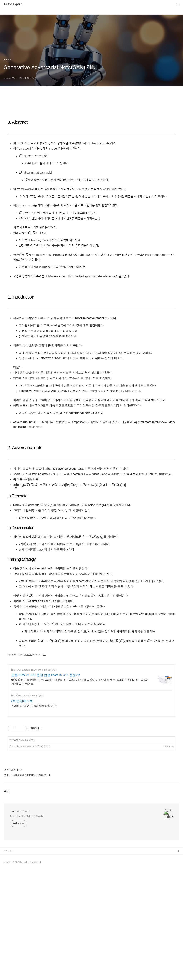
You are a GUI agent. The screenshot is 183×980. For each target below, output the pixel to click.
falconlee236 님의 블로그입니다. (27, 876)
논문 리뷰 (14, 800)
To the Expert (13, 4)
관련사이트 (8, 911)
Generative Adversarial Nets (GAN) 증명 (29, 806)
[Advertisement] (91, 686)
